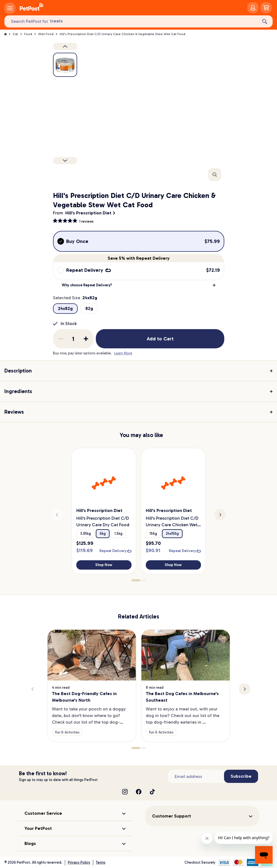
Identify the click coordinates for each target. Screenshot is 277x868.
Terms (101, 862)
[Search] (265, 21)
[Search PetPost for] (131, 22)
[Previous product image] (65, 46)
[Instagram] (125, 792)
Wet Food (46, 34)
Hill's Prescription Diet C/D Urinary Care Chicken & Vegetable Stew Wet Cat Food (122, 34)
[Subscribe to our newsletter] (196, 776)
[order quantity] (73, 339)
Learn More (123, 353)
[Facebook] (139, 792)
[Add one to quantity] (86, 339)
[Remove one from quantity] (61, 339)
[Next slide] (220, 515)
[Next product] (65, 161)
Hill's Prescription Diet (88, 213)
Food (28, 34)
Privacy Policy (79, 862)
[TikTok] (152, 792)
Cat (15, 34)
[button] (139, 285)
